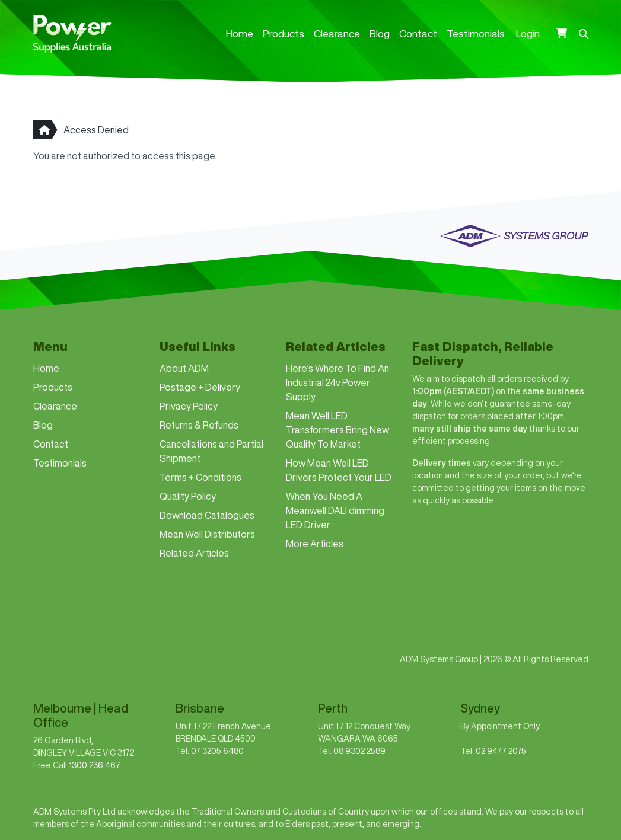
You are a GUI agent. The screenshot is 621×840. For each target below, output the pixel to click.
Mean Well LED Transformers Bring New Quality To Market (337, 430)
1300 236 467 (95, 765)
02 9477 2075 (501, 751)
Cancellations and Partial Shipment (211, 451)
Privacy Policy (189, 406)
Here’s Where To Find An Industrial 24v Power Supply (337, 382)
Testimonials (476, 33)
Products (284, 33)
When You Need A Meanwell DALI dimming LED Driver (335, 510)
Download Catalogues (207, 515)
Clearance (337, 33)
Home (240, 33)
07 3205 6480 (217, 751)
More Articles (315, 544)
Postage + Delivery (200, 387)
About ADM (184, 368)
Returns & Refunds (199, 425)
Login (528, 33)
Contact (418, 33)
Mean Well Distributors (207, 534)
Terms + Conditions (200, 477)
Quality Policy (188, 496)
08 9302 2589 (359, 751)
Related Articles (194, 553)
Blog (380, 33)
